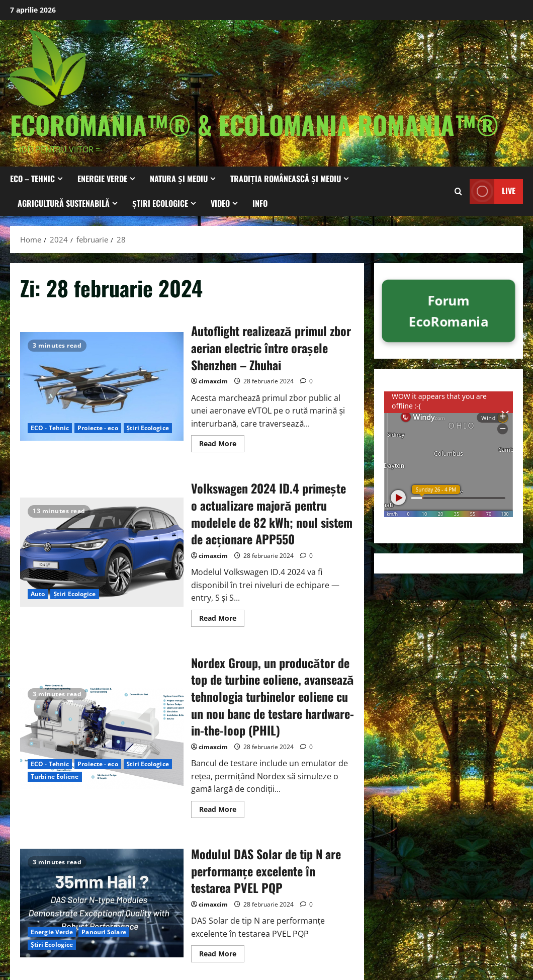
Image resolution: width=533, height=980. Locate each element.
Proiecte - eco (98, 428)
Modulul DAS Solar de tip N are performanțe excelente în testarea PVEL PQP (102, 903)
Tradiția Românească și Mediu (286, 179)
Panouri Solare (104, 932)
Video (220, 203)
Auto (38, 594)
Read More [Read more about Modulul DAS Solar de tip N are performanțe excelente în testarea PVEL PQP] (222, 955)
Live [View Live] (493, 191)
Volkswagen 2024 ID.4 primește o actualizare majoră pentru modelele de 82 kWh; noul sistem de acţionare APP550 (102, 552)
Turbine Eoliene (55, 777)
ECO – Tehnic (32, 179)
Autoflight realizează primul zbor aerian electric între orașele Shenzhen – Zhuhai (102, 386)
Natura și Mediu (179, 179)
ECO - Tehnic (50, 428)
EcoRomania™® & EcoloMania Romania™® (254, 124)
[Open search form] (458, 191)
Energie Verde (102, 179)
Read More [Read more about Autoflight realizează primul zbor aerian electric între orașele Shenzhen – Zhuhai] (222, 445)
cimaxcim (213, 381)
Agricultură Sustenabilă (64, 203)
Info (260, 203)
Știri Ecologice (160, 203)
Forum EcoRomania (448, 311)
